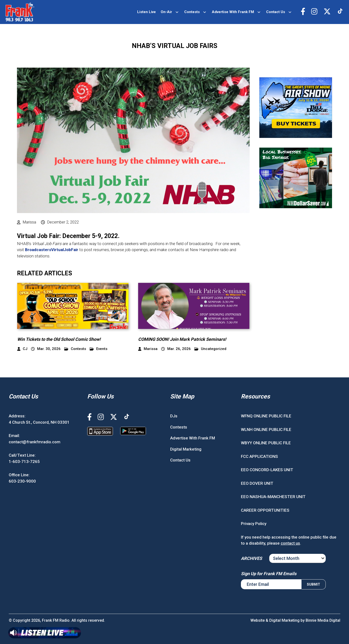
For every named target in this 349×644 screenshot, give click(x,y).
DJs (174, 416)
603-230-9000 (22, 481)
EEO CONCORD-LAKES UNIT (267, 470)
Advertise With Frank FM (232, 12)
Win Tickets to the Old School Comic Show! (59, 339)
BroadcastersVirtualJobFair (52, 250)
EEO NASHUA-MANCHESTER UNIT (273, 497)
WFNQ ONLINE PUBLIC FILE (266, 416)
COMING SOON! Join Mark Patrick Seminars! (182, 339)
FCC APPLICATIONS (259, 456)
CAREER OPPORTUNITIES (265, 510)
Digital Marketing (186, 449)
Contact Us (275, 12)
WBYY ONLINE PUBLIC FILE (266, 443)
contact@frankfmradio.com (35, 442)
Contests (191, 12)
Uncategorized (210, 349)
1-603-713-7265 (24, 461)
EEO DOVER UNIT (257, 483)
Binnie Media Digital (323, 620)
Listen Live (146, 12)
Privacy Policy (254, 524)
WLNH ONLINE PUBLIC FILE (266, 429)
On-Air (166, 12)
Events (99, 349)
